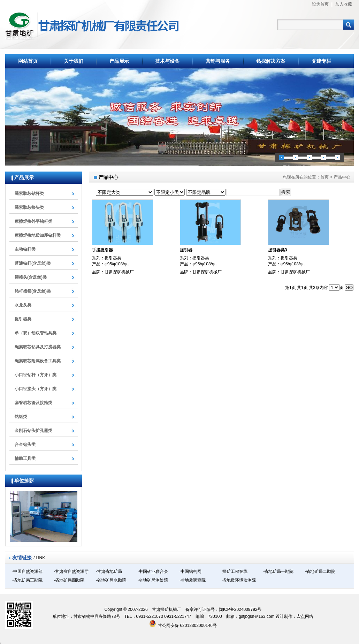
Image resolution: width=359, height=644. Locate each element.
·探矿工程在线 (234, 571)
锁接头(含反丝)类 (31, 277)
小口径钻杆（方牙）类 (36, 375)
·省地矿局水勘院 (111, 580)
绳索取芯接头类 (29, 207)
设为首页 (320, 4)
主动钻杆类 (25, 249)
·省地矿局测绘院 (153, 580)
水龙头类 (23, 305)
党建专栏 (321, 61)
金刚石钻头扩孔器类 (33, 431)
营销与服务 (218, 61)
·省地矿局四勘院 (69, 580)
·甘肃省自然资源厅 (71, 571)
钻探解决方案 (271, 61)
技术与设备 (167, 61)
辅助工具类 (25, 459)
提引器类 (23, 319)
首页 (324, 177)
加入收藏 (344, 4)
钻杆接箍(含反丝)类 (33, 291)
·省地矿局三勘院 (27, 580)
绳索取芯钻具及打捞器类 (38, 347)
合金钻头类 (25, 445)
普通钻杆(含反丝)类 (33, 263)
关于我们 (74, 61)
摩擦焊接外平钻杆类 (33, 221)
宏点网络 (305, 616)
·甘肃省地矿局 (109, 571)
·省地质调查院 (193, 580)
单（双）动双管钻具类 (36, 333)
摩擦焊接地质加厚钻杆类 (38, 235)
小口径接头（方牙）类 (36, 389)
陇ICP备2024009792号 (240, 609)
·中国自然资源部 (27, 571)
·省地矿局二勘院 (320, 571)
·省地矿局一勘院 (278, 571)
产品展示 (119, 61)
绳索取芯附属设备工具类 (38, 361)
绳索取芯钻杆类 (29, 194)
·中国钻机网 (190, 571)
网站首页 (28, 61)
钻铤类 (21, 417)
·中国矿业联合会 (153, 571)
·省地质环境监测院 (239, 580)
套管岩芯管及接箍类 (33, 403)
